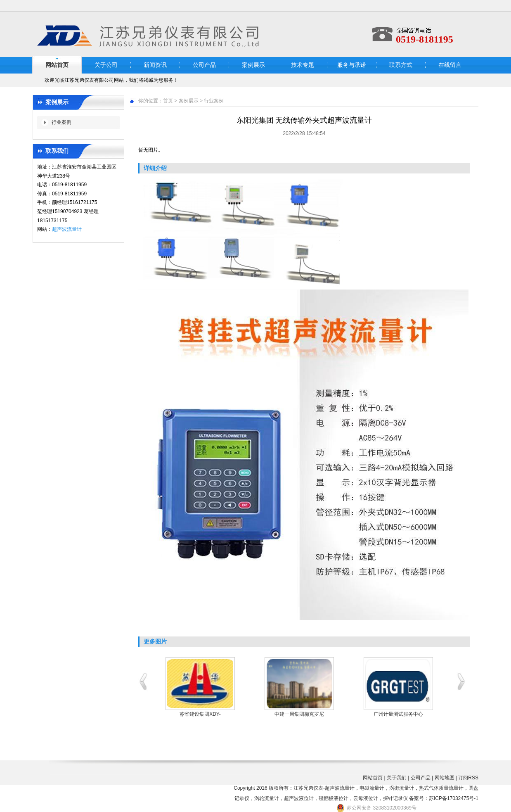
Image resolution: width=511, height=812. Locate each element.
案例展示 (253, 65)
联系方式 (401, 65)
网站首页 (57, 65)
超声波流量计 (67, 229)
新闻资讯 (155, 65)
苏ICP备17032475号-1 (454, 798)
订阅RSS (468, 778)
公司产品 (204, 65)
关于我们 (397, 778)
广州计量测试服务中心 (398, 714)
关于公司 (106, 65)
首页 (168, 101)
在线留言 (450, 65)
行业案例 (62, 122)
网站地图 (445, 778)
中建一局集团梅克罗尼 (299, 714)
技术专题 (303, 65)
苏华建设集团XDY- (200, 714)
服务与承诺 (352, 65)
